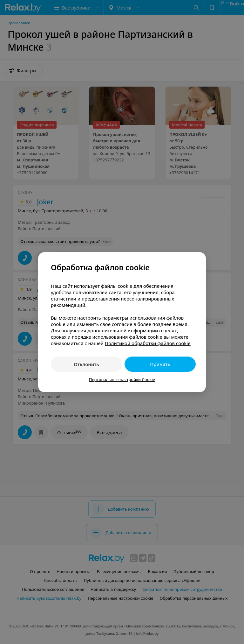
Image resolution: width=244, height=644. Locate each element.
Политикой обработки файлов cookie (148, 343)
